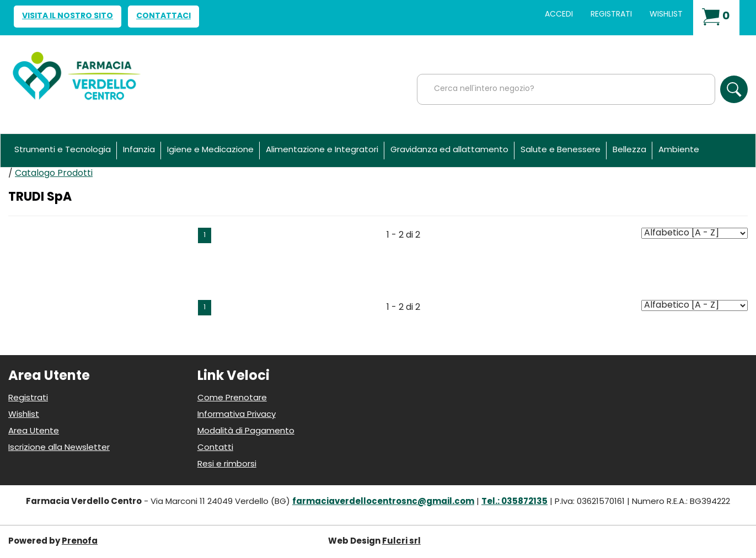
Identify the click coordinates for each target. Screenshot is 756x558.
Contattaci (163, 16)
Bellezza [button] (629, 150)
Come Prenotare (232, 398)
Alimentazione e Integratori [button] (322, 150)
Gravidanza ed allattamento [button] (449, 150)
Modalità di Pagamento (246, 431)
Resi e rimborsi (227, 465)
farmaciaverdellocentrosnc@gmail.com (383, 502)
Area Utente (34, 431)
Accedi (559, 15)
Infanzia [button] (139, 150)
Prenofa (80, 542)
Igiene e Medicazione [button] (210, 150)
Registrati (611, 15)
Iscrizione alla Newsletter (59, 448)
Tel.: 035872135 (514, 502)
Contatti (215, 448)
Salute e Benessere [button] (561, 150)
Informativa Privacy (237, 415)
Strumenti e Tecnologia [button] (63, 150)
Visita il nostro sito (68, 16)
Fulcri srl (401, 542)
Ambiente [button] (679, 150)
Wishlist (666, 15)
